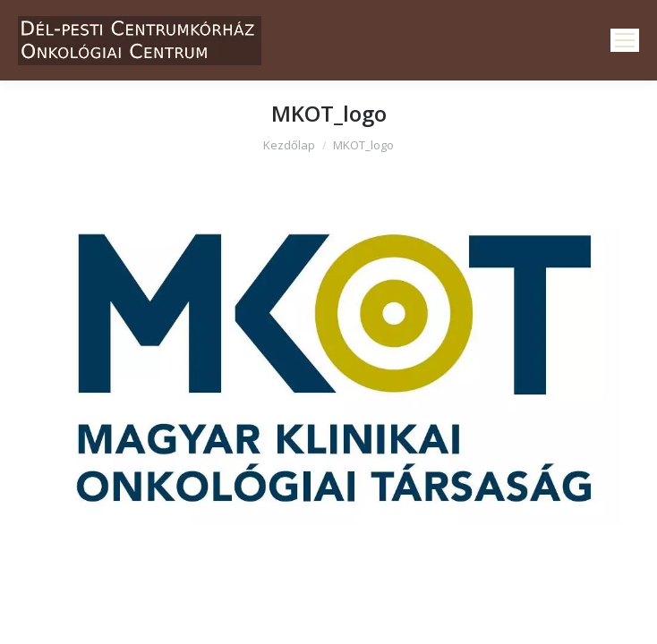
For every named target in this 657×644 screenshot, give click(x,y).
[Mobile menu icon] (625, 40)
